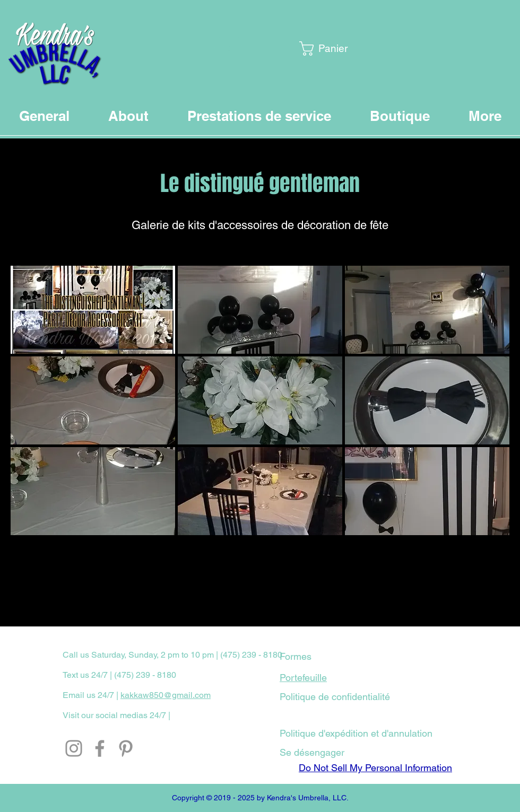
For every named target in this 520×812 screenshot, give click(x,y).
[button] (326, 49)
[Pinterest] (126, 748)
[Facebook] (100, 748)
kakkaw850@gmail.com (166, 695)
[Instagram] (74, 748)
